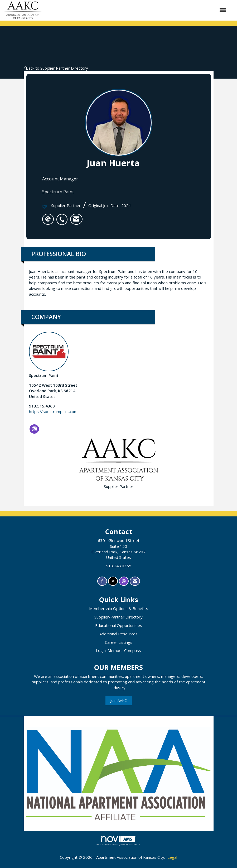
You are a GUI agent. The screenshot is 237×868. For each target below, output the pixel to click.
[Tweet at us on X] (113, 581)
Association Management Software (118, 841)
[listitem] (63, 217)
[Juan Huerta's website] (48, 219)
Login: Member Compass (118, 650)
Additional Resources (118, 634)
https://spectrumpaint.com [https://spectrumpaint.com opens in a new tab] (53, 411)
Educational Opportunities (119, 625)
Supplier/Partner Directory (118, 617)
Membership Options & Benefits (119, 608)
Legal (172, 857)
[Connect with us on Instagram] (124, 581)
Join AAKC (119, 701)
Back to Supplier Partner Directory (56, 68)
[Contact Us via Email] (135, 581)
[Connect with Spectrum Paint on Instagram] (34, 429)
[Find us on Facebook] (102, 581)
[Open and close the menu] (137, 10)
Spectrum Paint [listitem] (49, 355)
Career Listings (119, 642)
